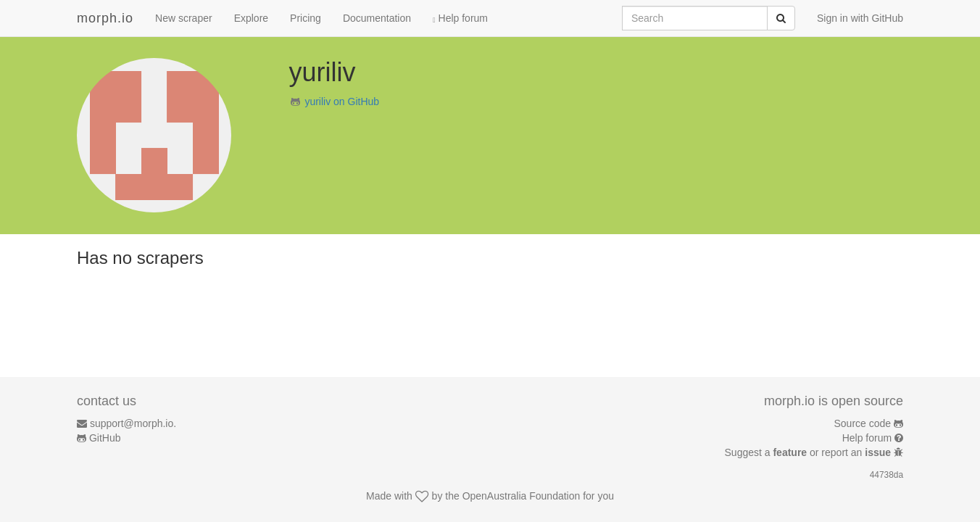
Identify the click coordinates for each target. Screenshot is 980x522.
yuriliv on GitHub (342, 101)
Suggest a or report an (809, 452)
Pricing (306, 18)
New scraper (184, 18)
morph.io (105, 18)
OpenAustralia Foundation (522, 496)
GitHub (105, 438)
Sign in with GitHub (860, 18)
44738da (886, 475)
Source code (863, 423)
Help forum (460, 18)
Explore (251, 18)
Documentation (377, 18)
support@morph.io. (133, 423)
